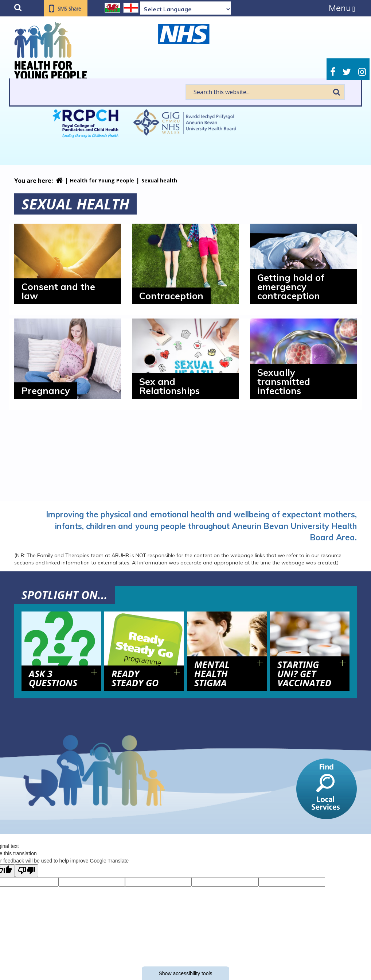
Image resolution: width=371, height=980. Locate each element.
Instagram (362, 72)
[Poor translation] (27, 871)
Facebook (333, 72)
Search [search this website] (336, 92)
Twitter (347, 72)
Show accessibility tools (185, 973)
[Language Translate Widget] (186, 9)
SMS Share (69, 9)
